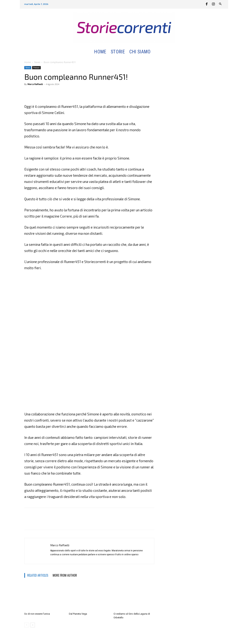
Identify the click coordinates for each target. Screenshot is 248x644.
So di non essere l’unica (37, 614)
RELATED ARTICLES (38, 575)
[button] (157, 52)
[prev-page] (27, 625)
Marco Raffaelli (35, 84)
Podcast (36, 68)
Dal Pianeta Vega (78, 614)
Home (28, 62)
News (37, 62)
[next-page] (33, 625)
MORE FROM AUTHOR (65, 575)
